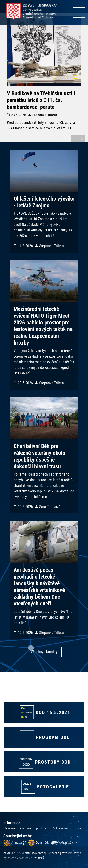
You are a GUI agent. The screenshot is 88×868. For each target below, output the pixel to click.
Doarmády (38, 843)
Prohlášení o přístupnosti (35, 828)
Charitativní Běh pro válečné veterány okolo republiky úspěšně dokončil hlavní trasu (39, 456)
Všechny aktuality (44, 652)
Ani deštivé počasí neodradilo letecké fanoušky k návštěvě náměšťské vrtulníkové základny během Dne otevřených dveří (39, 587)
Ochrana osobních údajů (68, 828)
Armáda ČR (15, 843)
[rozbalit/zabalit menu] (79, 12)
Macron (30, 858)
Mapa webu (11, 828)
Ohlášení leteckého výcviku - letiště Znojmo (44, 202)
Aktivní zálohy (64, 843)
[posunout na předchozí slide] (75, 139)
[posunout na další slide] (82, 139)
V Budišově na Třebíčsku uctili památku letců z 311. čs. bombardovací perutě (41, 100)
